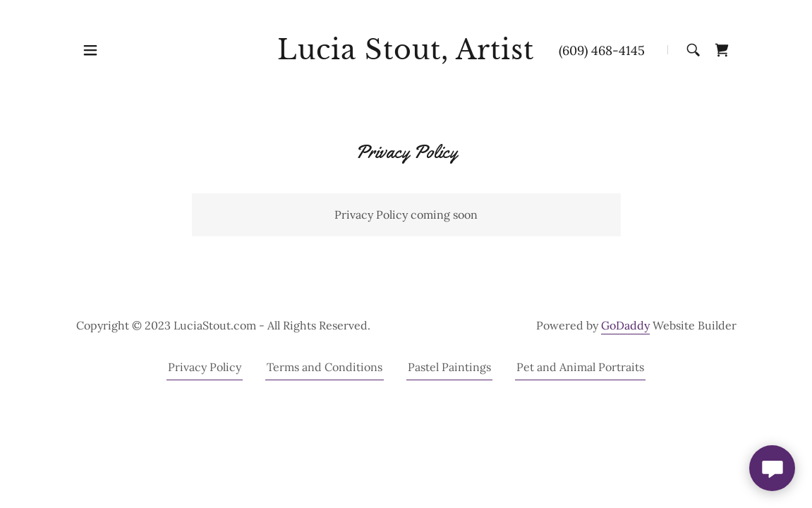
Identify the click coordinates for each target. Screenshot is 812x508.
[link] (406, 55)
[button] (90, 50)
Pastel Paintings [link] (449, 367)
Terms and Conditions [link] (325, 367)
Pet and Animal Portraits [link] (580, 367)
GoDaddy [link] (625, 325)
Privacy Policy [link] (205, 367)
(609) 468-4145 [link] (602, 50)
